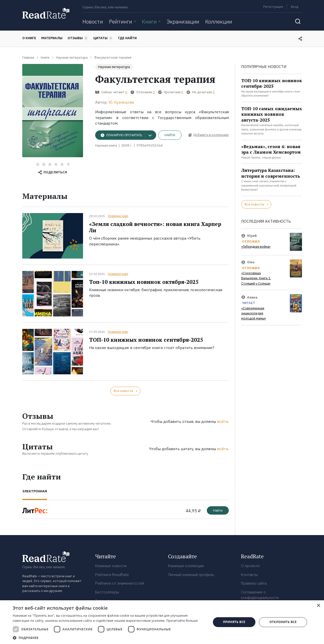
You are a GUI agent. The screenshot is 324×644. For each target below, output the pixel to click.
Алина (252, 297)
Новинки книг (118, 216)
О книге (29, 38)
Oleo (251, 262)
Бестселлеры (107, 592)
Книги (149, 21)
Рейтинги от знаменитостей (120, 583)
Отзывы (78, 38)
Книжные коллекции (186, 566)
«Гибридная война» (256, 247)
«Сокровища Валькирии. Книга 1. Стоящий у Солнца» (256, 278)
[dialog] (162, 622)
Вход (295, 7)
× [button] (318, 606)
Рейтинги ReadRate (112, 575)
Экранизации (183, 21)
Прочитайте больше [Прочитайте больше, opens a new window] (182, 621)
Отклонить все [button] (283, 622)
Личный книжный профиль (191, 575)
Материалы (52, 38)
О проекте (250, 566)
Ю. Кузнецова (121, 102)
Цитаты (103, 38)
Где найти (127, 38)
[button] (109, 638)
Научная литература (114, 67)
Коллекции (219, 21)
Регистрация (273, 7)
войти (222, 421)
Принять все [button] (234, 622)
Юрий (252, 236)
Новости (93, 21)
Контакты (249, 575)
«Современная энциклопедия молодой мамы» (254, 313)
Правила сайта (254, 583)
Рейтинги (121, 21)
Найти (170, 135)
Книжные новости (111, 566)
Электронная (35, 491)
